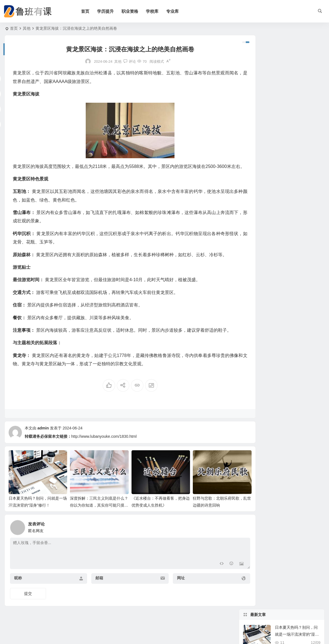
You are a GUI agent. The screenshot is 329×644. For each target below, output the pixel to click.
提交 (28, 607)
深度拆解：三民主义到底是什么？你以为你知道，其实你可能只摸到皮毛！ (90, 519)
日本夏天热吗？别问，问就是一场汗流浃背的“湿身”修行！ (298, 60)
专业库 (178, 11)
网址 (168, 591)
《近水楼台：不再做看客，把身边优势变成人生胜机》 (296, 111)
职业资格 (135, 11)
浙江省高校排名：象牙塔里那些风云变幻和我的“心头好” (297, 161)
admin (43, 445)
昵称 (18, 591)
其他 (27, 28)
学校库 (158, 11)
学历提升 (111, 11)
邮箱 (93, 591)
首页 (91, 11)
